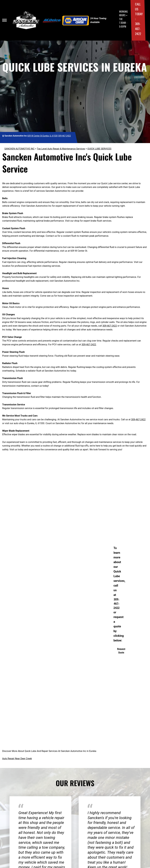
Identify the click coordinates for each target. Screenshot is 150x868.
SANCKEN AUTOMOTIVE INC (19, 149)
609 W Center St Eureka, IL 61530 (43, 136)
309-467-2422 (138, 29)
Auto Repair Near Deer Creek (17, 759)
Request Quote (121, 651)
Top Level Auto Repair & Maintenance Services (61, 149)
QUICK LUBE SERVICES (99, 149)
